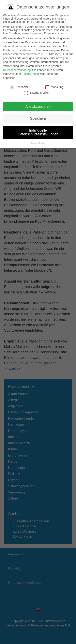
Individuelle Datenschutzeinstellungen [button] (38, 128)
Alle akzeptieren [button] (38, 102)
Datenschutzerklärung (17, 66)
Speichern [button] (38, 114)
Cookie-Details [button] (38, 139)
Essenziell (19, 83)
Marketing (54, 83)
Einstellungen (30, 70)
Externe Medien (37, 88)
